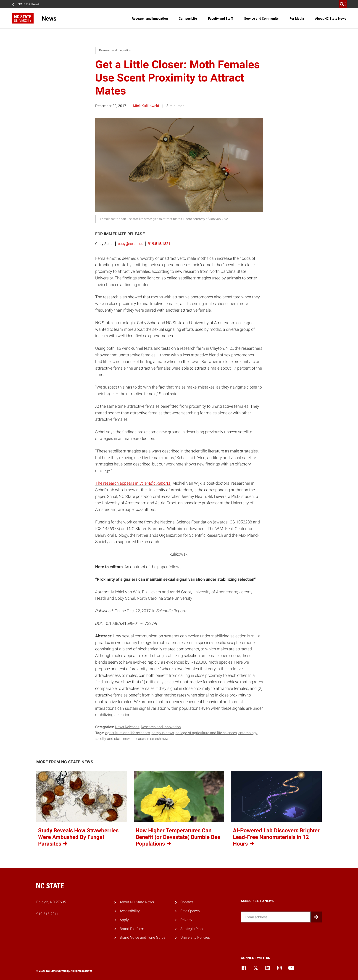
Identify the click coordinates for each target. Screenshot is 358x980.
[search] (343, 4)
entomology (248, 733)
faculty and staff (108, 739)
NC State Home (28, 4)
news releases (134, 739)
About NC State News (331, 18)
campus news (163, 733)
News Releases (127, 727)
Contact (187, 902)
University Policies (195, 937)
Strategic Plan (192, 929)
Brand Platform (132, 929)
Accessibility (130, 911)
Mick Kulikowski (146, 106)
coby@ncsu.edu (131, 244)
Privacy (186, 920)
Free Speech (190, 911)
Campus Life (188, 18)
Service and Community (261, 18)
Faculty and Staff (220, 18)
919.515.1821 (159, 244)
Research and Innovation (150, 18)
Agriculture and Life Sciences (128, 733)
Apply (124, 920)
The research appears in (133, 483)
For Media (297, 18)
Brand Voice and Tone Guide (142, 937)
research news (159, 739)
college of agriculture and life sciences (206, 733)
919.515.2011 (47, 914)
